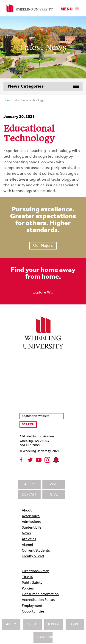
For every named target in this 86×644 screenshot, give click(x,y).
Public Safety (32, 583)
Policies (28, 589)
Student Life (32, 528)
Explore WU (43, 292)
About (27, 511)
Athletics (29, 539)
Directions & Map (36, 571)
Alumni (27, 545)
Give (75, 624)
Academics (31, 516)
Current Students (36, 551)
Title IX (27, 577)
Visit (32, 624)
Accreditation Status (38, 600)
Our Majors (43, 246)
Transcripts (44, 637)
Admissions (31, 522)
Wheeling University (30, 8)
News (26, 533)
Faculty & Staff (33, 556)
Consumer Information (40, 594)
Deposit (54, 624)
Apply (11, 624)
